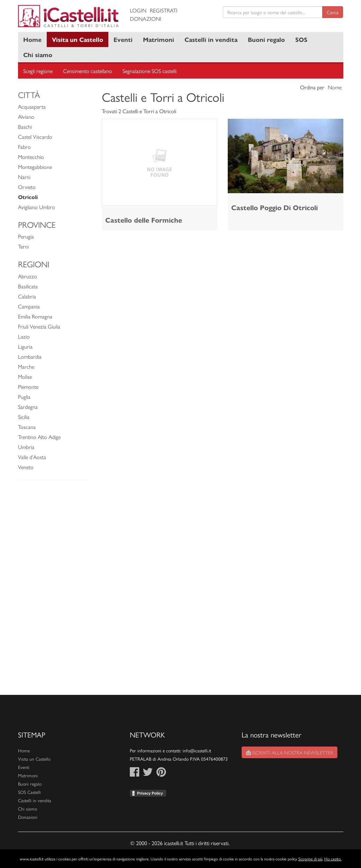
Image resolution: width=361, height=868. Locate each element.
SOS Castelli (29, 792)
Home (32, 39)
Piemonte (28, 387)
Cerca (333, 12)
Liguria (25, 346)
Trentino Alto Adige (39, 437)
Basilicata (28, 286)
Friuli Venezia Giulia (39, 326)
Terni (23, 246)
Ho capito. (333, 859)
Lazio (24, 336)
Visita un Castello (78, 39)
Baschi (25, 127)
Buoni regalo (266, 39)
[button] (236, 156)
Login (138, 10)
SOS (301, 39)
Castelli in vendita (211, 39)
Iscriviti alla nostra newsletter (290, 752)
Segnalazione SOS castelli (150, 71)
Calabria (27, 296)
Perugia (26, 236)
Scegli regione (38, 71)
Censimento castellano (88, 71)
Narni (24, 177)
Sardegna (28, 407)
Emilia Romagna (35, 316)
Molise (25, 377)
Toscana (27, 427)
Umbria (26, 447)
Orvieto (27, 187)
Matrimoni (159, 39)
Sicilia (24, 417)
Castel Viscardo (35, 137)
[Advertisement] (55, 591)
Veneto (26, 467)
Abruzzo (28, 276)
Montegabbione (35, 167)
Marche (26, 366)
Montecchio (31, 157)
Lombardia (30, 356)
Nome (335, 87)
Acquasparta (32, 106)
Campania (29, 306)
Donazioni (146, 19)
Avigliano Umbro (37, 207)
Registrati (164, 10)
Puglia (24, 397)
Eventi (123, 39)
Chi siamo (38, 55)
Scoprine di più (310, 859)
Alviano (26, 117)
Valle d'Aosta (32, 457)
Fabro (24, 147)
